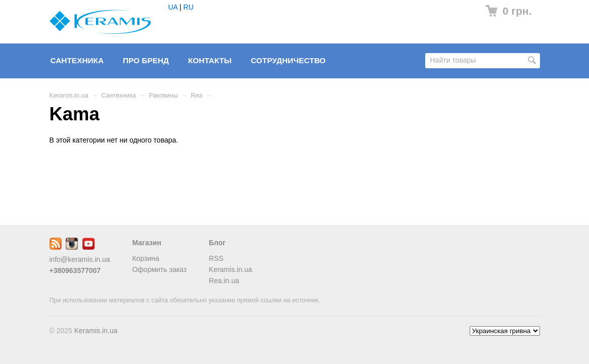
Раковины (163, 96)
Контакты (210, 60)
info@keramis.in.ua (80, 259)
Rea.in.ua (224, 281)
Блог (217, 243)
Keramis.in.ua (69, 96)
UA (173, 7)
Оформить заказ (159, 269)
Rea (196, 96)
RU (189, 7)
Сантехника (77, 60)
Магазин (146, 243)
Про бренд (146, 60)
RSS (216, 258)
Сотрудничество (288, 60)
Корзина (145, 258)
